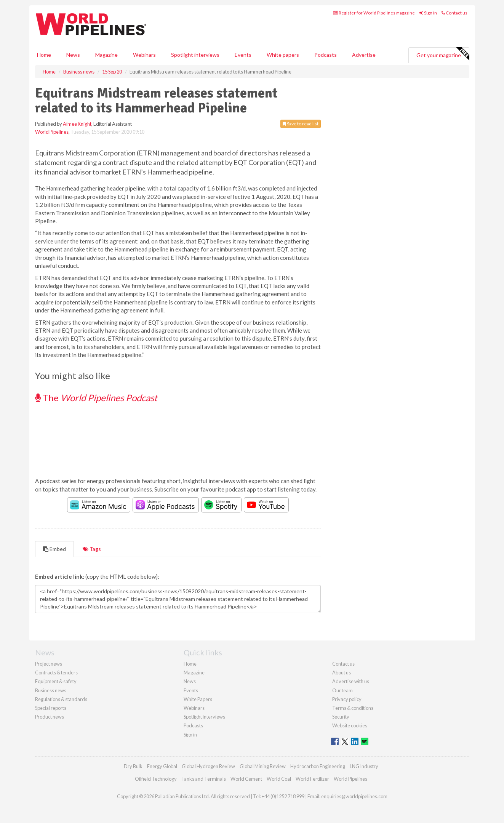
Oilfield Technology (156, 779)
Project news (49, 664)
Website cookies (350, 725)
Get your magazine (443, 54)
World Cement (246, 779)
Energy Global (162, 766)
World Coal (279, 779)
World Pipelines (52, 132)
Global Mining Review (263, 766)
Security (341, 717)
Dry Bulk (133, 766)
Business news (51, 690)
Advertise (364, 55)
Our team (342, 690)
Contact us (454, 13)
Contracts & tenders (56, 672)
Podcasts (326, 55)
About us (342, 672)
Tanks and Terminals (204, 779)
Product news (50, 717)
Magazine (106, 55)
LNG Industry (364, 766)
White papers (283, 55)
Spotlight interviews (195, 55)
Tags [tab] (92, 549)
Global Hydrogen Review (208, 766)
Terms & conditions (353, 708)
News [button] (73, 55)
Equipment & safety (56, 681)
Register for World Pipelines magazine (374, 13)
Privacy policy (347, 699)
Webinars (144, 55)
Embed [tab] (54, 549)
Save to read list (301, 124)
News (190, 681)
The (96, 398)
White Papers (198, 699)
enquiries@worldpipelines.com (354, 796)
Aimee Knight (77, 124)
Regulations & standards (61, 699)
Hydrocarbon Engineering (318, 766)
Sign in (428, 13)
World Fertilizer (312, 779)
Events (243, 55)
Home (44, 55)
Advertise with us (351, 681)
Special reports (51, 708)
